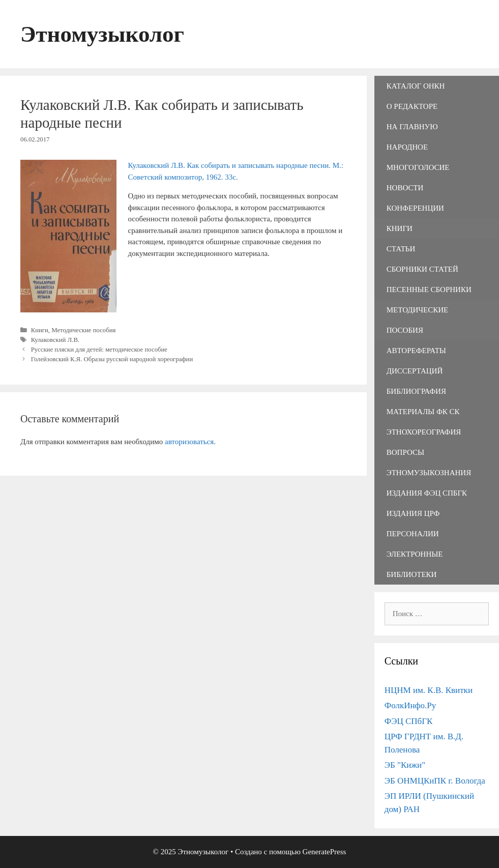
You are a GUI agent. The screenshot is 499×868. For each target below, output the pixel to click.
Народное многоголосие (418, 157)
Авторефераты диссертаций (416, 361)
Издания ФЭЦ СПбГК (427, 493)
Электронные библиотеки (415, 564)
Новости (405, 188)
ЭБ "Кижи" (405, 765)
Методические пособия (83, 330)
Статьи (401, 249)
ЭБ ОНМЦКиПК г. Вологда (435, 781)
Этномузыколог (102, 34)
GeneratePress (325, 852)
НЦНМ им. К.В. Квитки (429, 690)
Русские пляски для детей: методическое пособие (99, 350)
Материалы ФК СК (423, 412)
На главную (412, 127)
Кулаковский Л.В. (55, 340)
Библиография (416, 391)
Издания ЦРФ (413, 513)
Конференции (415, 208)
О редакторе (412, 106)
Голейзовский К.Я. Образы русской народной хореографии (112, 359)
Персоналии (413, 534)
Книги (40, 330)
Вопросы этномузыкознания (429, 462)
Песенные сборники (429, 290)
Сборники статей (422, 269)
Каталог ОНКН (416, 86)
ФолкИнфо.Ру (410, 705)
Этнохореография (424, 432)
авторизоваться (189, 442)
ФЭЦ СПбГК (409, 721)
